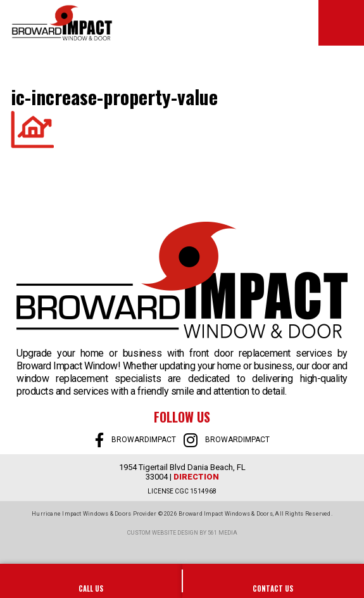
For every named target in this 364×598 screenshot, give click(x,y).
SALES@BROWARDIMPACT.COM (273, 581)
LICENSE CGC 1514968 (182, 491)
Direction (196, 477)
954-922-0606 (91, 581)
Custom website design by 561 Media (182, 533)
